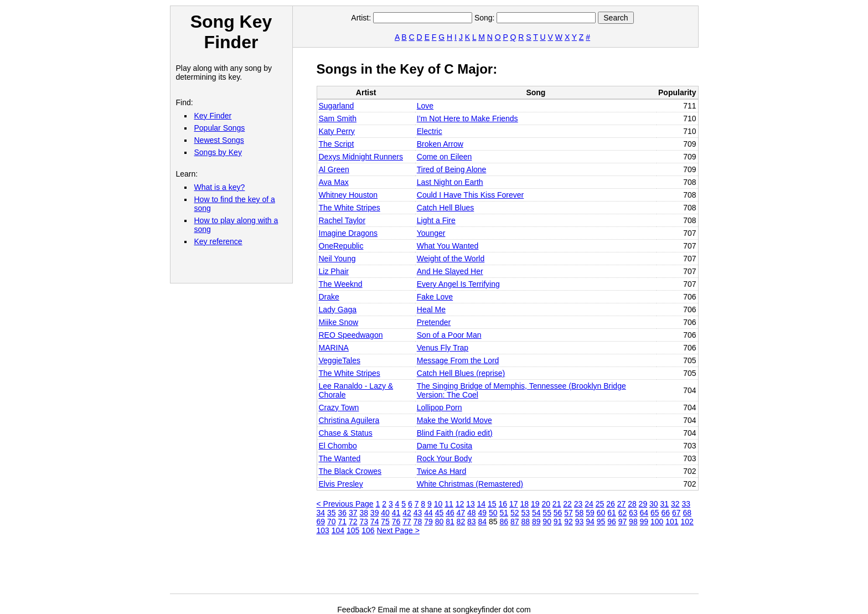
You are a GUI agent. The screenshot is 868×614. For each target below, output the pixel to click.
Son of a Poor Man (449, 335)
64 (644, 513)
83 (472, 522)
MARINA (334, 348)
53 (525, 513)
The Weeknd (341, 284)
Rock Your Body (445, 458)
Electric (430, 131)
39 (375, 513)
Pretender (434, 322)
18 (524, 504)
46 (450, 513)
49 (483, 513)
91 (558, 522)
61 (612, 513)
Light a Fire (436, 220)
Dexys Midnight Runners (361, 157)
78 (418, 522)
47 (461, 513)
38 (364, 513)
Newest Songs (219, 140)
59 (590, 513)
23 (578, 504)
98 (633, 522)
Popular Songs (220, 128)
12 (460, 504)
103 (323, 530)
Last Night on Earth (450, 182)
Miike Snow (339, 322)
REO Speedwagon (351, 335)
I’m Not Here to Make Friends (467, 118)
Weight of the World (451, 259)
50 (493, 513)
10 (438, 504)
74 (375, 522)
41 (396, 513)
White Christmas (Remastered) (470, 484)
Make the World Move (454, 420)
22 (567, 504)
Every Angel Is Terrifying (458, 284)
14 (482, 504)
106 (368, 530)
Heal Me (431, 309)
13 (471, 504)
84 (483, 522)
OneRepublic (341, 246)
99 (644, 522)
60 (601, 513)
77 (407, 522)
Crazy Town (339, 407)
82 (461, 522)
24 (589, 504)
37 (353, 513)
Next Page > (398, 530)
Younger (431, 233)
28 (632, 504)
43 (418, 513)
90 (547, 522)
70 (332, 522)
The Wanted (340, 458)
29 (643, 504)
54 (536, 513)
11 (449, 504)
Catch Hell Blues (446, 208)
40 (385, 513)
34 (321, 513)
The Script (337, 144)
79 (428, 522)
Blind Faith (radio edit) (455, 433)
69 (321, 522)
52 (515, 513)
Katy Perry (337, 131)
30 (654, 504)
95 (601, 522)
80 (440, 522)
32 (675, 504)
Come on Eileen (445, 157)
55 (547, 513)
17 (514, 504)
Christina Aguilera (349, 420)
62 (623, 513)
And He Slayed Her (450, 271)
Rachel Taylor (342, 220)
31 (665, 504)
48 (472, 513)
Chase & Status (346, 433)
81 (450, 522)
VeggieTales (340, 360)
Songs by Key (218, 152)
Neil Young (337, 259)
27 (622, 504)
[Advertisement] (518, 569)
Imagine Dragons (348, 233)
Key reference (218, 241)
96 (612, 522)
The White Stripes (350, 208)
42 (407, 513)
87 (515, 522)
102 (687, 522)
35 (332, 513)
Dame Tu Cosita (445, 446)
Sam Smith (338, 118)
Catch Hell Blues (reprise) (461, 373)
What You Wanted (448, 246)
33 (686, 504)
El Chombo (338, 446)
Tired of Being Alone (452, 169)
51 (504, 513)
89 (536, 522)
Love (425, 106)
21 (557, 504)
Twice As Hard (441, 471)
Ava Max (334, 182)
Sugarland (337, 106)
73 (364, 522)
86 (504, 522)
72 (353, 522)
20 (546, 504)
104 (338, 530)
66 (666, 513)
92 (569, 522)
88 (525, 522)
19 (535, 504)
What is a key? (220, 187)
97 (623, 522)
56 (558, 513)
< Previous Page (345, 504)
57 (569, 513)
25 (600, 504)
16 (503, 504)
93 (580, 522)
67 (676, 513)
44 (428, 513)
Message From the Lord (458, 360)
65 (655, 513)
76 (396, 522)
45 (440, 513)
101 (672, 522)
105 (353, 530)
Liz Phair (334, 271)
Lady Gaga (338, 309)
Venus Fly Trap (443, 348)
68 (687, 513)
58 (580, 513)
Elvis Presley (341, 484)
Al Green (334, 169)
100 (657, 522)
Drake (329, 297)
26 (611, 504)
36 (342, 513)
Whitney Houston (348, 195)
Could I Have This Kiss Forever (470, 195)
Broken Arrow (440, 144)
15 (492, 504)
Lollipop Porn (440, 407)
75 (385, 522)
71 (342, 522)
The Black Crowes (350, 471)
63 (633, 513)
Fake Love (435, 297)
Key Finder (213, 116)
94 (590, 522)
